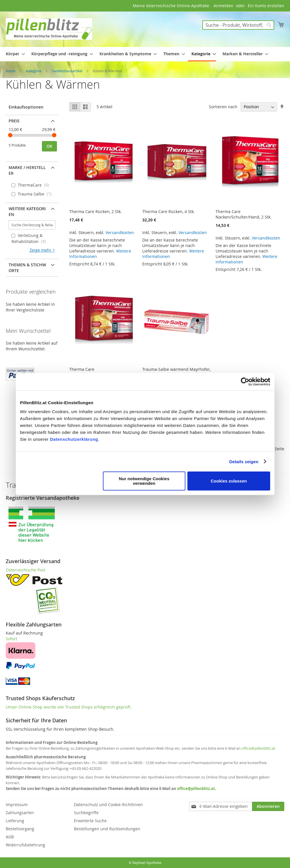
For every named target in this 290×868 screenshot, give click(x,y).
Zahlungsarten (20, 813)
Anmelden (223, 6)
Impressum (17, 805)
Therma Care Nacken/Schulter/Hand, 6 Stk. (97, 372)
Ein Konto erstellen (266, 6)
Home (11, 71)
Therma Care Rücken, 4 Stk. (169, 211)
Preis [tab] (14, 121)
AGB (10, 837)
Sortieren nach (223, 107)
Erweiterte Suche (90, 821)
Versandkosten (120, 232)
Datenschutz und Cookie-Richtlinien (108, 805)
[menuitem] (14, 54)
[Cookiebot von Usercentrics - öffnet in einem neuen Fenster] (245, 381)
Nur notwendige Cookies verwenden (144, 481)
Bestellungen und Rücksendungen (107, 829)
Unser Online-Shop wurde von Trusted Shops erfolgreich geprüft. (69, 707)
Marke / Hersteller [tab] (27, 170)
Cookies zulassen (229, 481)
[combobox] (238, 25)
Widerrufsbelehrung (25, 845)
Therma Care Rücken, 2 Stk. (96, 211)
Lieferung (15, 821)
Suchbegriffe (86, 813)
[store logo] (49, 29)
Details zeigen (244, 461)
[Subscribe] (268, 806)
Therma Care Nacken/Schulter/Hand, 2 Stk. (244, 214)
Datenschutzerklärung (74, 439)
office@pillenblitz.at (258, 748)
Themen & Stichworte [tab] (27, 268)
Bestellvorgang (20, 829)
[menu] (145, 54)
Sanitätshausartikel (68, 71)
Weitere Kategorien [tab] (27, 211)
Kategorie (34, 71)
